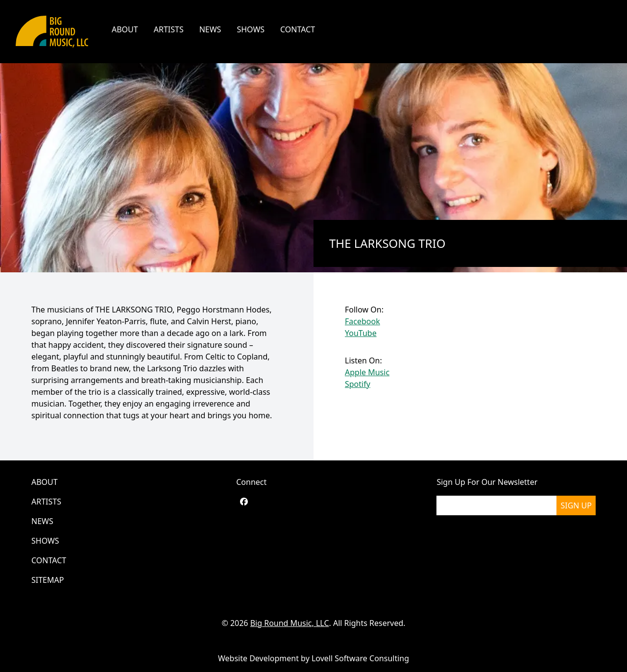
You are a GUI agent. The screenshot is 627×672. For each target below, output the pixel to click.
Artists (169, 29)
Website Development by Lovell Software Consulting (313, 658)
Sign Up (576, 505)
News (210, 29)
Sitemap (48, 580)
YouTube (361, 333)
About (125, 29)
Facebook (362, 321)
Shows (251, 29)
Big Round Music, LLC (290, 623)
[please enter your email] (496, 505)
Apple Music (367, 372)
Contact (298, 29)
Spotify (358, 384)
